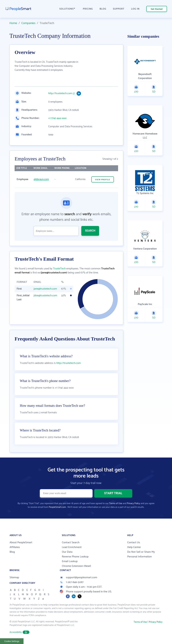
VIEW (103, 180)
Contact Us (134, 543)
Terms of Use (116, 504)
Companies (28, 23)
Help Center (134, 547)
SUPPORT (119, 9)
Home (13, 23)
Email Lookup (70, 561)
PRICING (88, 9)
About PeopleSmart (21, 543)
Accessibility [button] (19, 632)
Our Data (67, 552)
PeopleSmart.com (57, 507)
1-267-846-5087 (72, 582)
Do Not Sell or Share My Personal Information (141, 554)
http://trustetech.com (60, 93)
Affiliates (15, 547)
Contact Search (71, 543)
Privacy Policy (133, 504)
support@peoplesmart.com (78, 577)
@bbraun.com (41, 179)
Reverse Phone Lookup (75, 557)
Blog (12, 552)
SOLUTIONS (67, 9)
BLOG (103, 9)
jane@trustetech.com (45, 289)
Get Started (157, 9)
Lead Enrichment (72, 547)
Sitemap (14, 577)
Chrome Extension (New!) (76, 566)
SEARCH (90, 231)
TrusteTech (59, 269)
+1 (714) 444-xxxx (57, 118)
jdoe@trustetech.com (45, 296)
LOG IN (135, 9)
